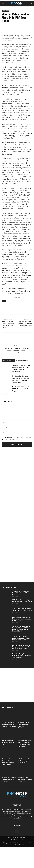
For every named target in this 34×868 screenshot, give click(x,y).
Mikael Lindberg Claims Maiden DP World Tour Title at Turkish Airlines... (22, 677)
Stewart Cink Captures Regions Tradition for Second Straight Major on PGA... (22, 659)
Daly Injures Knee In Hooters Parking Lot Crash (8, 764)
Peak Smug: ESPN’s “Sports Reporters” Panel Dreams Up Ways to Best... (22, 640)
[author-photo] (17, 364)
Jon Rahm (10, 322)
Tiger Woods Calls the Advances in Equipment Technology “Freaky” (25, 345)
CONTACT (15, 859)
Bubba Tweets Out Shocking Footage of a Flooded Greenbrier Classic (9, 346)
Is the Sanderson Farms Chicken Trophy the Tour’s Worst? (25, 782)
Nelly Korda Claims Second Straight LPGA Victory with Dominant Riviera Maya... (21, 668)
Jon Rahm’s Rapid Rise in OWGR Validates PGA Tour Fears (21, 410)
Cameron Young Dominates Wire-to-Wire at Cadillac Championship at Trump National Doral (21, 650)
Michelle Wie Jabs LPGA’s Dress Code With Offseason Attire (25, 800)
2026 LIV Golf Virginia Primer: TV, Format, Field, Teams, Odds (22, 631)
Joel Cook (10, 24)
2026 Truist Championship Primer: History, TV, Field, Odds (22, 622)
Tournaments (6, 11)
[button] (3, 3)
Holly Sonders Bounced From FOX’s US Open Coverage (9, 800)
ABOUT (9, 859)
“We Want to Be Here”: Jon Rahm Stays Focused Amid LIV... (21, 614)
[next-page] (6, 417)
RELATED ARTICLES (9, 382)
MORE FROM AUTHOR (23, 382)
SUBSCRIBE (23, 859)
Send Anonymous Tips (17, 861)
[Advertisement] (15, 503)
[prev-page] (3, 417)
